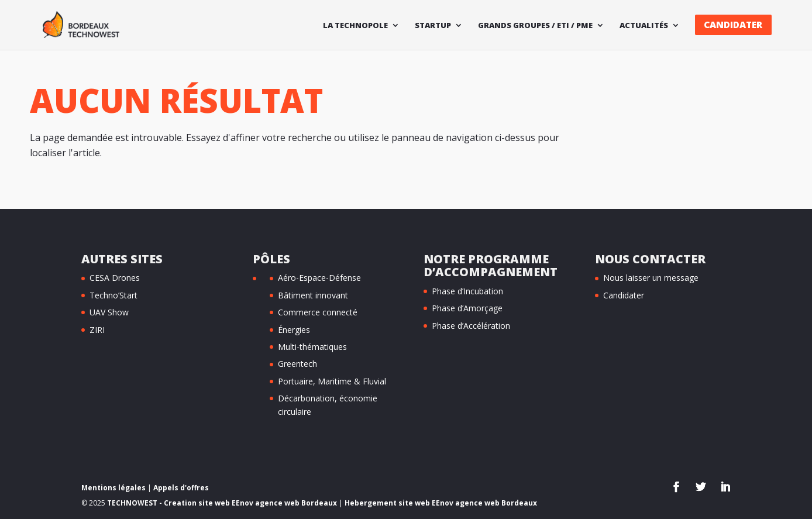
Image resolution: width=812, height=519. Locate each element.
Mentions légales (113, 488)
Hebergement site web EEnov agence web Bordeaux (441, 503)
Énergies (294, 330)
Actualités (644, 26)
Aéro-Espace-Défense (319, 278)
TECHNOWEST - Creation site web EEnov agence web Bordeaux (222, 503)
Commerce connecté (318, 312)
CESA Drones (115, 278)
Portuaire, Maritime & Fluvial (332, 381)
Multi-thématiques (312, 347)
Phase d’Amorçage (467, 308)
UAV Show (109, 312)
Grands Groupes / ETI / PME (535, 26)
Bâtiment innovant (313, 295)
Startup (433, 26)
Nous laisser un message (651, 278)
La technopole (355, 26)
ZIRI (97, 330)
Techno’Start (113, 295)
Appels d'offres (181, 488)
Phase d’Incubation (467, 291)
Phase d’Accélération (471, 326)
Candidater (733, 25)
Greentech (297, 364)
